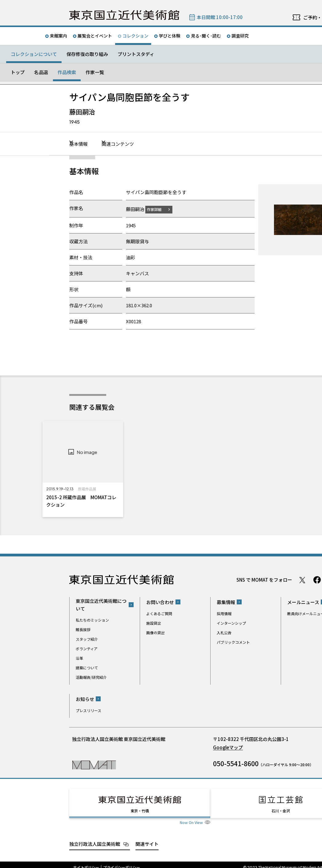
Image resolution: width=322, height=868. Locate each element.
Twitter (302, 580)
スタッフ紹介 (87, 639)
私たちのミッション (92, 620)
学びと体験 (170, 36)
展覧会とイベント (95, 36)
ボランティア (87, 649)
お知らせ (85, 699)
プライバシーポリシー (122, 862)
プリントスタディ (136, 54)
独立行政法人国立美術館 (95, 838)
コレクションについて (34, 54)
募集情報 (226, 602)
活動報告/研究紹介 (91, 677)
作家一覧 (95, 72)
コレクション (135, 36)
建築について (87, 668)
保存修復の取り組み (87, 54)
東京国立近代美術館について (101, 605)
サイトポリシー (86, 862)
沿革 (79, 658)
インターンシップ (231, 623)
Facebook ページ (317, 580)
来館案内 (58, 36)
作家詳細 (158, 209)
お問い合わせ (160, 602)
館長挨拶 (83, 629)
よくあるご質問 (159, 613)
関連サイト (147, 838)
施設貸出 (154, 623)
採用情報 (224, 613)
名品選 (41, 72)
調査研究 (240, 36)
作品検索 (67, 72)
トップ (18, 72)
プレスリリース (89, 710)
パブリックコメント (233, 642)
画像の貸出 (155, 632)
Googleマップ (228, 747)
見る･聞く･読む (206, 36)
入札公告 (224, 632)
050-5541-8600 (236, 763)
